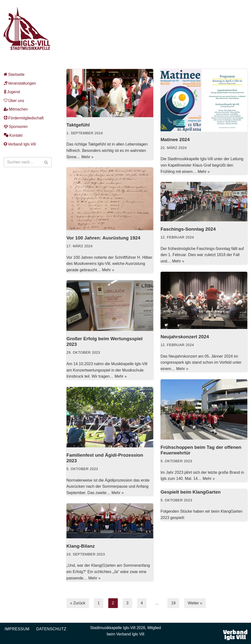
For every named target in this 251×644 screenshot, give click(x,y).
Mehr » (87, 157)
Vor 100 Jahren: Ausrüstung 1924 (104, 238)
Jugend (12, 92)
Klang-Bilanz (81, 546)
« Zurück (78, 603)
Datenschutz (51, 629)
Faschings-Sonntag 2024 (188, 229)
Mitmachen (16, 109)
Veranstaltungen (20, 83)
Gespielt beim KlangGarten (191, 492)
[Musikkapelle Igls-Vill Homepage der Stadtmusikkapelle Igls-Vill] (27, 28)
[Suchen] (22, 162)
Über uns (14, 101)
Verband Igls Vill (20, 144)
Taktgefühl (78, 125)
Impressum (17, 629)
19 (174, 603)
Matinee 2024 (175, 140)
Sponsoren (16, 127)
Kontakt (13, 135)
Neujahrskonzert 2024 (185, 337)
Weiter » (195, 603)
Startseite (14, 74)
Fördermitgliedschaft (24, 118)
